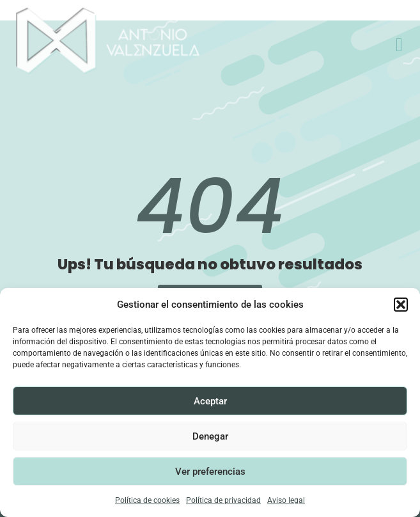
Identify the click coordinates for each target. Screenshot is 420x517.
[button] (401, 305)
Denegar (210, 436)
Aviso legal (286, 500)
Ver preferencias (210, 472)
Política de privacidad (223, 500)
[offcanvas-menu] (399, 45)
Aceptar (210, 401)
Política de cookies (147, 500)
